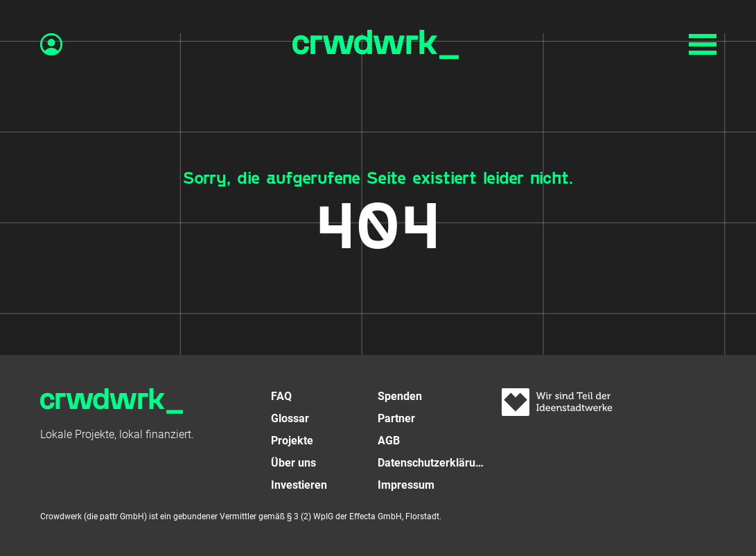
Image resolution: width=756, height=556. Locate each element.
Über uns (293, 463)
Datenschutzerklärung (431, 463)
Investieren (299, 485)
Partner (396, 418)
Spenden (400, 396)
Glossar (290, 418)
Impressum (406, 485)
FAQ (281, 396)
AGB (389, 441)
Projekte (292, 441)
